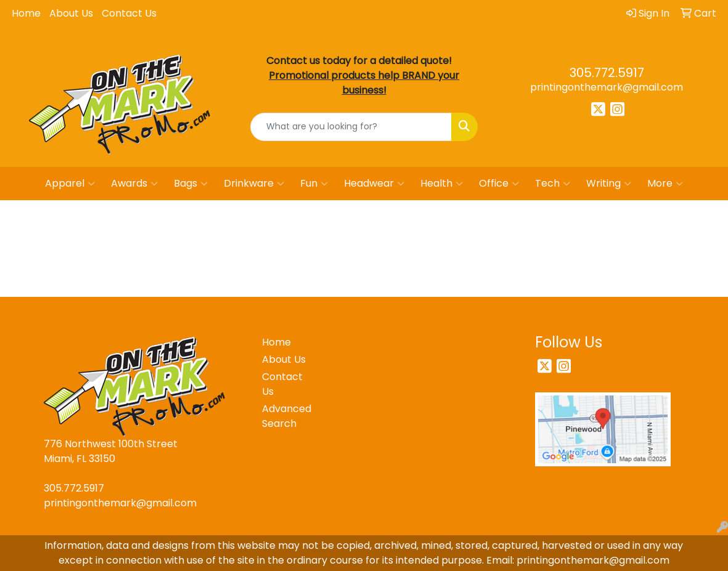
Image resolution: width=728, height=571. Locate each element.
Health (442, 184)
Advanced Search (287, 416)
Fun (314, 184)
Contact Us (129, 13)
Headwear (374, 184)
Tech (553, 184)
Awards (134, 184)
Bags (191, 184)
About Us (71, 13)
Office (499, 184)
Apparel (70, 184)
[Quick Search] (351, 127)
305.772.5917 (607, 73)
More (665, 184)
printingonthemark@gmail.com (607, 87)
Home (26, 13)
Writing (609, 184)
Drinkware (254, 184)
